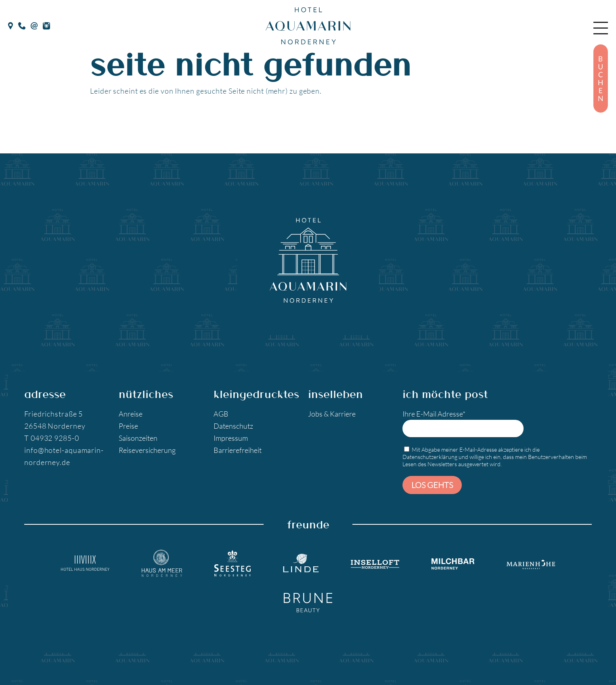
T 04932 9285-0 (52, 438)
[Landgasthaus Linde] (301, 563)
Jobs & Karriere (332, 414)
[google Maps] (10, 25)
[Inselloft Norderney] (375, 563)
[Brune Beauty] (308, 602)
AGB (221, 414)
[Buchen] (601, 79)
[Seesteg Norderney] (233, 564)
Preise (128, 426)
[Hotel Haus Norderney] (85, 563)
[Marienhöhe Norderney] (531, 563)
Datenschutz (233, 426)
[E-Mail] (34, 25)
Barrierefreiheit (238, 450)
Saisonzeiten (138, 438)
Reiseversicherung (147, 450)
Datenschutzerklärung (430, 457)
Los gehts (432, 485)
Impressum (231, 438)
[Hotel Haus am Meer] (162, 564)
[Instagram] (46, 25)
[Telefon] (22, 25)
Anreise (131, 414)
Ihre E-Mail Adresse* (463, 423)
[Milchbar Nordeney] (453, 563)
